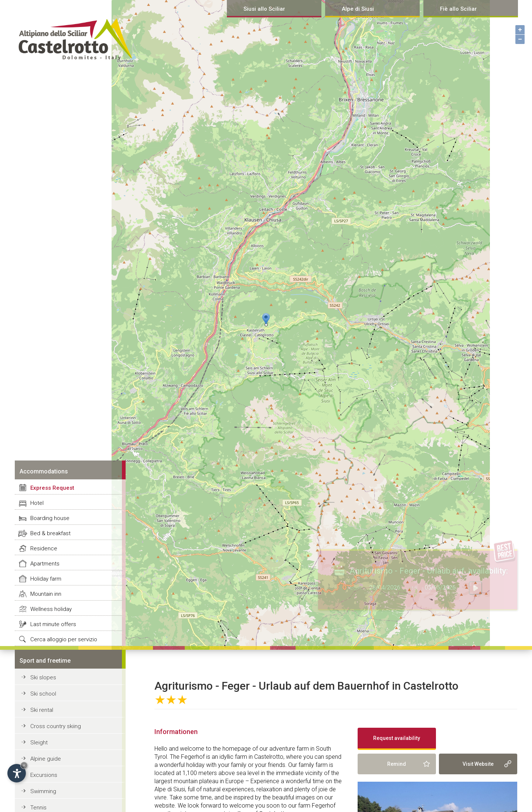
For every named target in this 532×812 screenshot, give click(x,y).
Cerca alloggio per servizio (64, 639)
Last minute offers (53, 624)
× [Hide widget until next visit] (24, 765)
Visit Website (478, 764)
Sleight (39, 743)
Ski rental (42, 710)
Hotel (37, 503)
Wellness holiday (51, 609)
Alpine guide (46, 759)
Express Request (52, 488)
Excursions (44, 775)
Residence (44, 548)
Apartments (45, 564)
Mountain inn (46, 594)
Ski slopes (43, 677)
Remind (397, 764)
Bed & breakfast (50, 533)
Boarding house (50, 518)
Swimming (43, 791)
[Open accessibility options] (17, 773)
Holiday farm (46, 579)
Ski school (43, 694)
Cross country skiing (56, 726)
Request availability (397, 738)
